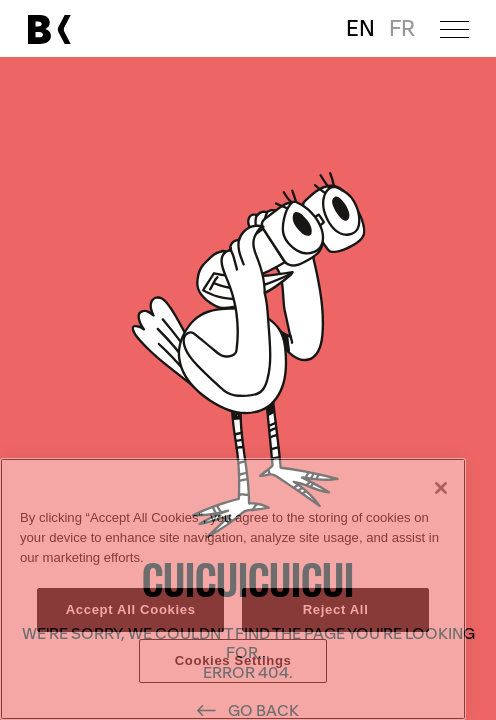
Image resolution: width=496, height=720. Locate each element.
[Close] (441, 488)
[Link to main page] (49, 29)
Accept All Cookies (131, 609)
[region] (233, 589)
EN (360, 29)
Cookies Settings (233, 660)
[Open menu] (454, 28)
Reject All (336, 609)
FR (402, 29)
